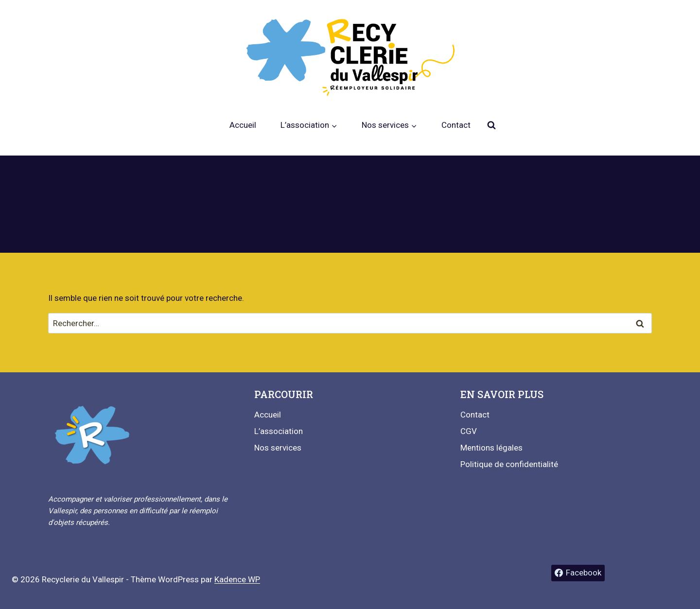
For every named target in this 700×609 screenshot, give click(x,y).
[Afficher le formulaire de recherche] (491, 125)
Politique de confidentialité (509, 464)
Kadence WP (237, 579)
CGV (469, 431)
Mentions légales (491, 448)
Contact (456, 125)
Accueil (243, 125)
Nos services (278, 448)
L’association (279, 431)
